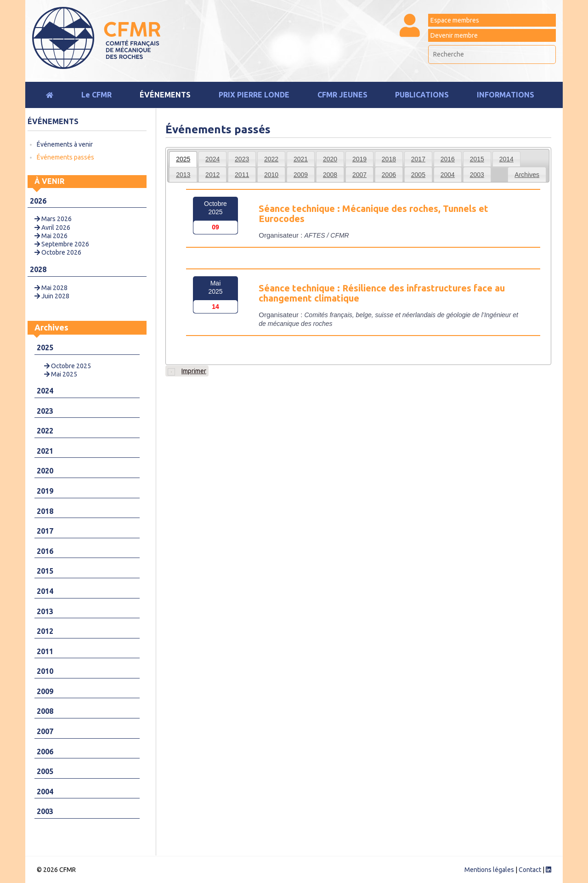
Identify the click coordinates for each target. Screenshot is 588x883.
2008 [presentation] (330, 175)
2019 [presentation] (359, 159)
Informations (506, 95)
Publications (422, 95)
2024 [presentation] (212, 159)
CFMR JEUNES (342, 95)
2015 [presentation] (477, 159)
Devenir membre (454, 35)
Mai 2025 (61, 374)
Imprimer (187, 371)
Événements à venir (65, 144)
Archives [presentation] (527, 175)
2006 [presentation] (389, 175)
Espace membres (455, 20)
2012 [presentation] (212, 175)
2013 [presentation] (183, 175)
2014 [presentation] (506, 159)
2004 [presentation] (448, 175)
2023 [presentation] (242, 159)
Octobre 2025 (68, 366)
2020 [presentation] (330, 159)
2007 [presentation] (359, 175)
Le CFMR (96, 95)
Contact (530, 870)
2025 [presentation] (183, 159)
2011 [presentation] (242, 175)
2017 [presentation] (418, 159)
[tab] (183, 159)
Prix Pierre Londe (254, 95)
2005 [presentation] (418, 175)
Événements (165, 95)
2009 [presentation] (301, 175)
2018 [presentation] (389, 159)
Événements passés (65, 157)
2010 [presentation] (271, 175)
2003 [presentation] (477, 175)
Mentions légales (489, 870)
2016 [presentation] (448, 159)
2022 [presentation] (271, 159)
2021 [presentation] (301, 159)
